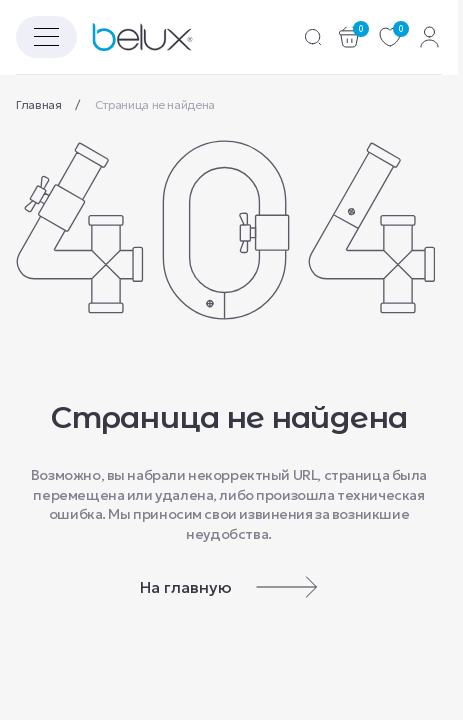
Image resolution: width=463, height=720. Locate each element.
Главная (40, 104)
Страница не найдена (155, 104)
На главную (229, 587)
